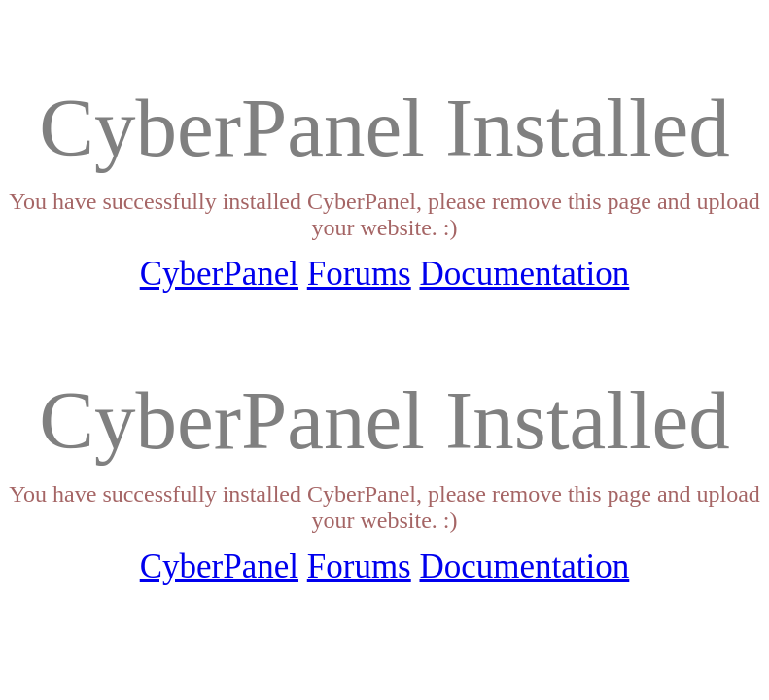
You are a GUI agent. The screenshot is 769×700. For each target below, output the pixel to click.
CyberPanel (219, 274)
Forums (359, 274)
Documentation (524, 274)
